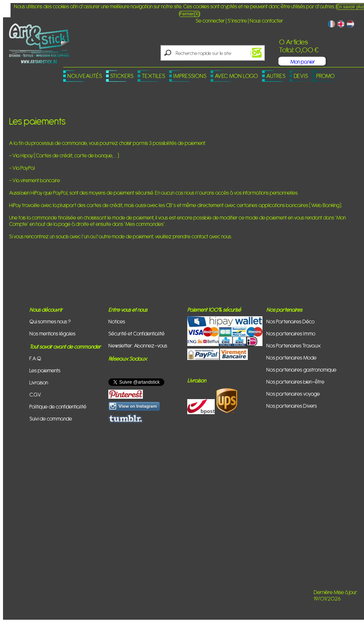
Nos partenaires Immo (291, 333)
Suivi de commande (51, 418)
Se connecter (210, 21)
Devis (301, 76)
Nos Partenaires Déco (290, 321)
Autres (276, 76)
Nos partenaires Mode (291, 357)
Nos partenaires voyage (293, 394)
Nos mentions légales (52, 333)
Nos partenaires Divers (292, 406)
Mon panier (303, 62)
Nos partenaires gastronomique (301, 370)
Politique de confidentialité (58, 406)
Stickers (122, 76)
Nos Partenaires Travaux (293, 345)
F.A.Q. (36, 358)
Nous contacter (266, 21)
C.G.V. (35, 394)
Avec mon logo (236, 76)
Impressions (190, 76)
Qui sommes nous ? (50, 321)
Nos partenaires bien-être (295, 382)
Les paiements (45, 370)
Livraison (39, 382)
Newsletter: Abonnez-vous (138, 345)
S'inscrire (237, 21)
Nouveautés (85, 76)
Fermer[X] (189, 14)
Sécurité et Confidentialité (136, 333)
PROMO (325, 76)
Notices (117, 321)
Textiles (153, 76)
